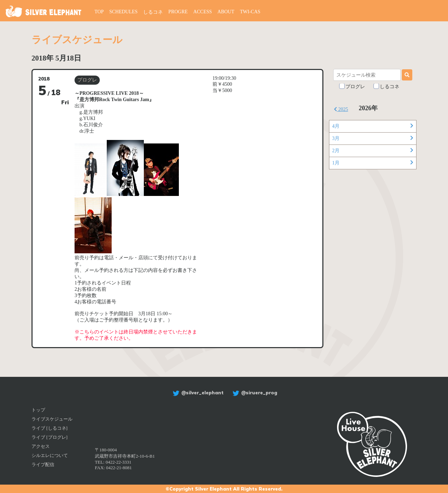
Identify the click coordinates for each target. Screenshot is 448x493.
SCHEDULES (123, 12)
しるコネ (153, 12)
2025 (341, 109)
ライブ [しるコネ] (50, 428)
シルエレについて (50, 455)
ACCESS (202, 12)
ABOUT (226, 12)
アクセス (41, 446)
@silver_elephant (197, 393)
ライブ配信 (43, 464)
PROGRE (178, 12)
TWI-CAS (250, 12)
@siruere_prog (254, 393)
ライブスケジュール (52, 419)
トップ (38, 410)
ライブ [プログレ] (50, 437)
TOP (99, 12)
